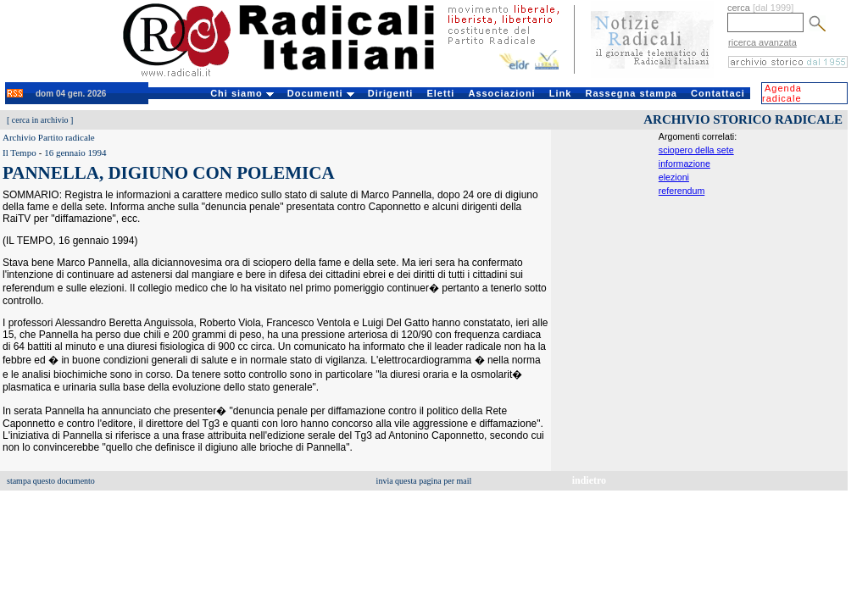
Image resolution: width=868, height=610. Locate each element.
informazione (684, 164)
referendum (682, 191)
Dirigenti (391, 93)
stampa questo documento (51, 481)
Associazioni (501, 93)
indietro (589, 480)
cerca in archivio (40, 120)
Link (561, 93)
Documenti (321, 93)
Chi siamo (242, 93)
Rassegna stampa (631, 93)
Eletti (440, 93)
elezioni (674, 177)
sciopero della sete (696, 150)
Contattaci (718, 93)
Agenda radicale (782, 93)
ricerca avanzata (762, 42)
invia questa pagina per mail (424, 481)
